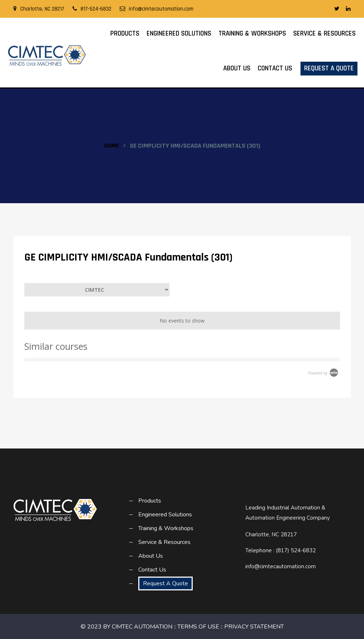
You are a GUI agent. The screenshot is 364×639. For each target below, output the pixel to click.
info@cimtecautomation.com (157, 9)
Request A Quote (329, 68)
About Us (237, 68)
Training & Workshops (252, 34)
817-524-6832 (92, 9)
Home (112, 146)
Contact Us (275, 68)
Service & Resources (324, 34)
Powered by (324, 373)
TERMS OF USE (198, 627)
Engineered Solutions (179, 34)
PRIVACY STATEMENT (254, 627)
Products (125, 34)
